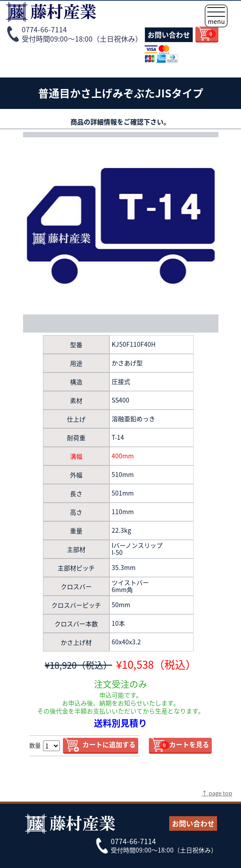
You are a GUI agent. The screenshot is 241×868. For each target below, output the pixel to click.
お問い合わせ (169, 35)
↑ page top (217, 793)
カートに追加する (109, 744)
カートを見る (184, 744)
